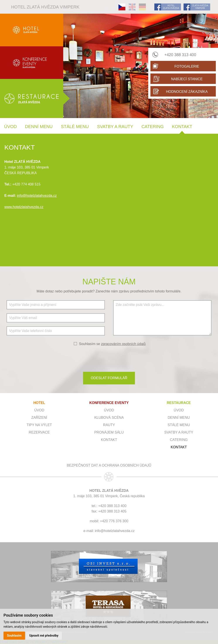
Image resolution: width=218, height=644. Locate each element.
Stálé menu (75, 127)
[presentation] (109, 359)
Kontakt (182, 127)
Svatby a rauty (115, 127)
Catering (153, 127)
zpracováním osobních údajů (123, 344)
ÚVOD (109, 410)
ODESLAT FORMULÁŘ (109, 378)
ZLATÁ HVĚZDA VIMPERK (200, 7)
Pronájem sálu (109, 432)
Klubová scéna (109, 418)
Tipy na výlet (39, 425)
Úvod (10, 127)
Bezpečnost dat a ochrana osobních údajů (109, 465)
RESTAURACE (179, 403)
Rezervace (39, 432)
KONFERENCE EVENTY (109, 403)
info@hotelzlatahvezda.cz (37, 196)
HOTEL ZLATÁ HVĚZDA (171, 7)
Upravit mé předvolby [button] (44, 636)
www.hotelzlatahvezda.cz (24, 207)
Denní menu (39, 127)
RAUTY (109, 425)
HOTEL (39, 403)
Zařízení (39, 418)
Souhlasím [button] (14, 636)
